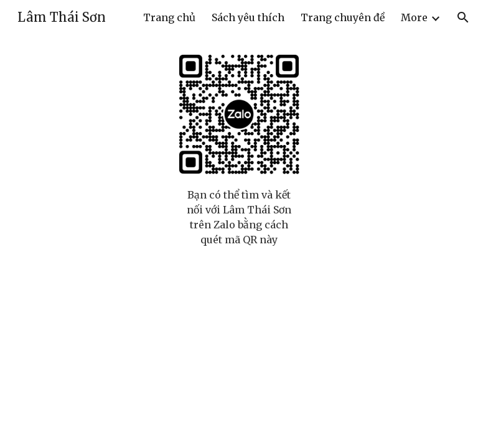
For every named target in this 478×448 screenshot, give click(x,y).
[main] (239, 217)
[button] (463, 17)
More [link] (414, 17)
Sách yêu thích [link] (248, 17)
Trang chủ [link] (169, 17)
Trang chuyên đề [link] (343, 17)
